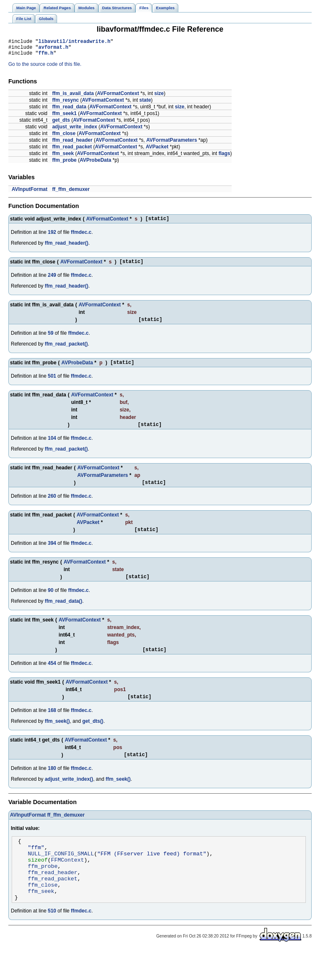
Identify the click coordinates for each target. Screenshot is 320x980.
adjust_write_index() (69, 797)
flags (224, 157)
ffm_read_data (69, 110)
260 (52, 507)
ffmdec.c (81, 237)
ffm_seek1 (64, 117)
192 (52, 237)
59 (51, 341)
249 (52, 281)
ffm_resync (65, 104)
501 (52, 385)
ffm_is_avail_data (73, 97)
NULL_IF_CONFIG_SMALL (61, 875)
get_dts (61, 124)
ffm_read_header (72, 144)
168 (52, 727)
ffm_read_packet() (66, 351)
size (159, 97)
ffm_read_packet (72, 150)
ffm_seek (63, 157)
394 (52, 556)
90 (51, 604)
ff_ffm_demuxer (71, 193)
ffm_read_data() (63, 615)
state (145, 104)
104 (52, 448)
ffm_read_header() (66, 248)
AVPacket (157, 150)
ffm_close (64, 137)
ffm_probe (64, 164)
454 (52, 678)
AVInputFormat (30, 193)
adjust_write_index (75, 130)
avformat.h (53, 49)
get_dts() (93, 737)
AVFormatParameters (172, 144)
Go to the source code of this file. (45, 68)
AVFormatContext (118, 97)
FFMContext (67, 882)
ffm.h (46, 56)
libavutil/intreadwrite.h (74, 42)
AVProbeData (95, 164)
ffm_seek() (57, 737)
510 (52, 941)
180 (52, 786)
